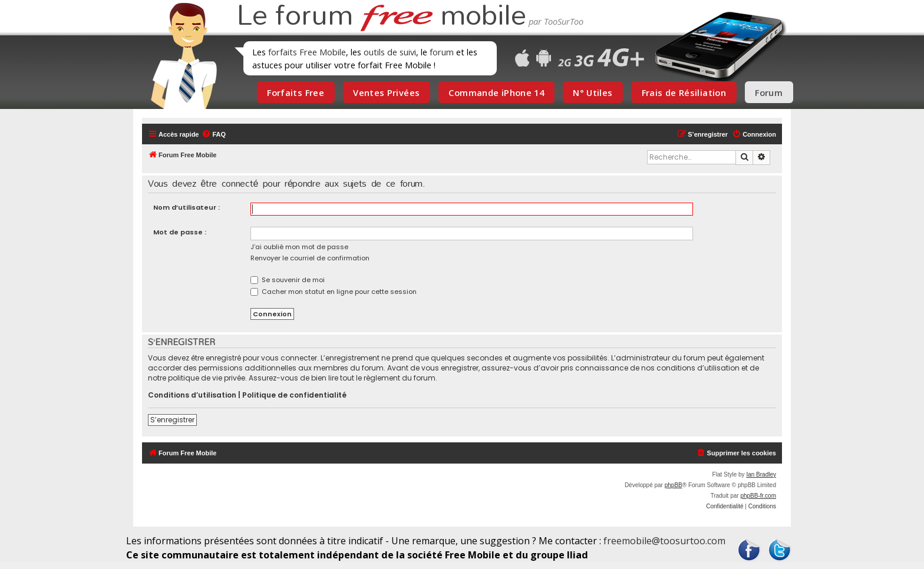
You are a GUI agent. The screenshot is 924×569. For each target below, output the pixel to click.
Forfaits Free (296, 92)
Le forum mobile (381, 16)
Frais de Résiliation (684, 92)
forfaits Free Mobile (307, 52)
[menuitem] (214, 134)
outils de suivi (390, 52)
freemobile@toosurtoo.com (664, 541)
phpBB (674, 485)
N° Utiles (593, 92)
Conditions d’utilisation (192, 395)
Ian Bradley (761, 474)
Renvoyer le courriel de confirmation (310, 258)
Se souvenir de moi (288, 280)
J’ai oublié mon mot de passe (299, 247)
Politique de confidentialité (294, 395)
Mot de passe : (180, 232)
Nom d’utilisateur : (187, 207)
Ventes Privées (386, 92)
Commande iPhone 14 (496, 92)
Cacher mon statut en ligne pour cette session (334, 292)
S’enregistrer (172, 420)
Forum (769, 92)
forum (442, 52)
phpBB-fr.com (758, 496)
